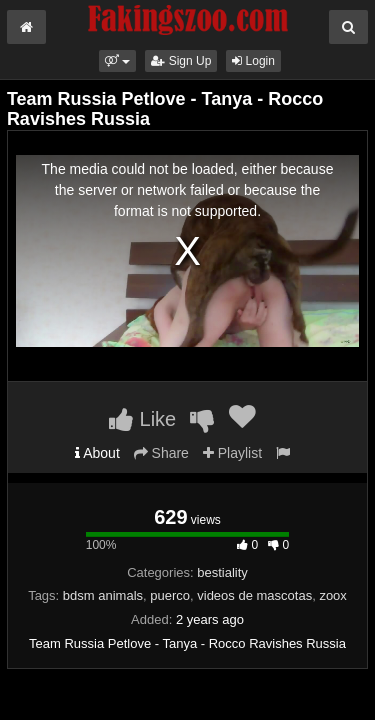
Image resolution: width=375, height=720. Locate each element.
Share (161, 453)
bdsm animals (103, 595)
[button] (117, 61)
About (97, 453)
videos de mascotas (254, 595)
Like (142, 419)
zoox (332, 595)
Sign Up (181, 61)
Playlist (232, 453)
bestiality (222, 572)
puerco (170, 595)
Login (253, 61)
